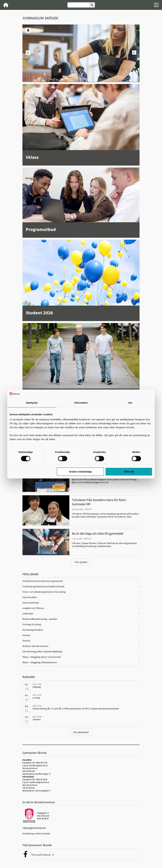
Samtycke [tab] (32, 403)
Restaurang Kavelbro (33, 630)
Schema (26, 635)
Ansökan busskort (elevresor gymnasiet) (42, 581)
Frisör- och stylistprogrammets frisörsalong (44, 592)
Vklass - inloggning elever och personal (42, 657)
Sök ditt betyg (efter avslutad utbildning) (42, 651)
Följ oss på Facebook (41, 855)
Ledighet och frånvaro (33, 608)
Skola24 (26, 641)
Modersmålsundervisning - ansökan (40, 619)
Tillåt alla (129, 472)
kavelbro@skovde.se (38, 766)
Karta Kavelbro (30, 597)
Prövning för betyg (32, 624)
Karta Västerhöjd (31, 603)
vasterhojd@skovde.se (39, 782)
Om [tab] (130, 403)
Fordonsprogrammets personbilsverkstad (43, 586)
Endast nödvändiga (81, 472)
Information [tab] (81, 403)
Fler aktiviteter (81, 732)
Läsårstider (28, 614)
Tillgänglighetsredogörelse (34, 828)
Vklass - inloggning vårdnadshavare (40, 662)
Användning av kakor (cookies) (36, 834)
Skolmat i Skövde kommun (35, 646)
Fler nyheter (81, 562)
